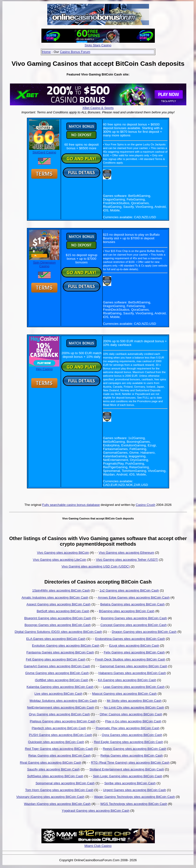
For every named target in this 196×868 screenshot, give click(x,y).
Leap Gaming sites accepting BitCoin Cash (134, 687)
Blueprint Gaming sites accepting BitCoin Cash (58, 618)
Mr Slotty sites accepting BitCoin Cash (134, 701)
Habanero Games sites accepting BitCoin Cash (132, 673)
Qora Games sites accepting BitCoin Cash (132, 735)
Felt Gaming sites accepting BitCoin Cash (56, 659)
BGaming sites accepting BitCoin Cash (127, 611)
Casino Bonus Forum (75, 52)
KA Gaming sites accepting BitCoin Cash (127, 680)
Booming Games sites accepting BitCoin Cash (134, 618)
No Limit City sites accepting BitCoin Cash (134, 707)
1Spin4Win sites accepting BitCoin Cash (61, 590)
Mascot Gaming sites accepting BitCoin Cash (124, 694)
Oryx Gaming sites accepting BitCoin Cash (59, 714)
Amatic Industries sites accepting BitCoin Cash (55, 597)
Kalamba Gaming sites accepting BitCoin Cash (60, 687)
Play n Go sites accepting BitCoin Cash (133, 721)
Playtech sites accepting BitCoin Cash (59, 728)
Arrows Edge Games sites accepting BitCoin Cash (134, 597)
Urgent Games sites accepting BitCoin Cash (134, 790)
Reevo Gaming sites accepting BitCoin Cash (134, 749)
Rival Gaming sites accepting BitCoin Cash (51, 763)
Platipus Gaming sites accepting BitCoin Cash (63, 721)
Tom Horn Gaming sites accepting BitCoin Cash (59, 790)
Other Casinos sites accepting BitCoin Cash (131, 714)
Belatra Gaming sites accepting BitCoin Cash (133, 604)
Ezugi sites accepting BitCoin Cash (134, 646)
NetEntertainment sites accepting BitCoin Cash (61, 707)
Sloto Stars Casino (98, 45)
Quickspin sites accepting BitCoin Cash (56, 742)
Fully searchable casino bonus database (71, 505)
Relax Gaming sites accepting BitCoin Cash (60, 755)
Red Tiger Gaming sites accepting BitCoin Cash (59, 749)
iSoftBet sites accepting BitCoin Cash (62, 680)
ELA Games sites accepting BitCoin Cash (56, 639)
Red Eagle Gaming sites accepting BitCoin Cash (128, 742)
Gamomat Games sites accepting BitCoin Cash (134, 666)
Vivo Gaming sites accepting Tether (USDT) (127, 560)
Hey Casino (44, 367)
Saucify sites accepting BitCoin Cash (53, 769)
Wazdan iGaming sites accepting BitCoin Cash (57, 804)
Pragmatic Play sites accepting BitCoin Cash (128, 728)
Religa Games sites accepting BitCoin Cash (132, 755)
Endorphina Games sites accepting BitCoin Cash (130, 639)
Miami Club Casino (98, 846)
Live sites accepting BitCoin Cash (58, 694)
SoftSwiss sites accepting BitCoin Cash (55, 776)
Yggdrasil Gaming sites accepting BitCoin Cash (96, 811)
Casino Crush (145, 505)
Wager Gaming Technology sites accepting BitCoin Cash (134, 797)
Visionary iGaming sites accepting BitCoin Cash (50, 797)
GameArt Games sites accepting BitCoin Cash (57, 666)
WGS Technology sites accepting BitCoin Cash (134, 804)
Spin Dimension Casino (44, 263)
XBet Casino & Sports (98, 108)
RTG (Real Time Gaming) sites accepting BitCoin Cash (130, 763)
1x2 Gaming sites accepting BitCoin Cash (129, 590)
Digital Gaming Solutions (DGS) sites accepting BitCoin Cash (58, 632)
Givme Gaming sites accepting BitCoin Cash (57, 673)
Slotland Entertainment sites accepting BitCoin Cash (127, 769)
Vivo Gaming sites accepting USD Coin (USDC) (96, 566)
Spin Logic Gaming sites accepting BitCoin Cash (128, 776)
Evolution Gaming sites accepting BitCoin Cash (66, 646)
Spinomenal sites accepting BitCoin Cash (65, 783)
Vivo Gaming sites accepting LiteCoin (60, 560)
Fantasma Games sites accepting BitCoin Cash (60, 652)
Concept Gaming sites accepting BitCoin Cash (134, 625)
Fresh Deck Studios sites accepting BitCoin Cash (130, 659)
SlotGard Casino (44, 150)
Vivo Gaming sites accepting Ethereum (126, 553)
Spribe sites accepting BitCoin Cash (130, 783)
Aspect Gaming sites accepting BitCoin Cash (58, 604)
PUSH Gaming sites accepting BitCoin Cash (60, 735)
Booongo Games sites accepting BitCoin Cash (58, 625)
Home (47, 52)
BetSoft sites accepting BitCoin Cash (63, 611)
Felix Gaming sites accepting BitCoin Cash (134, 652)
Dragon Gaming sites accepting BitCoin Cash (144, 632)
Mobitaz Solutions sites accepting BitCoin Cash (63, 701)
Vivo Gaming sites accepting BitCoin (63, 553)
